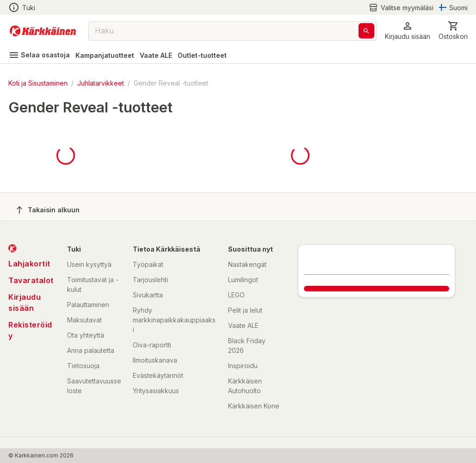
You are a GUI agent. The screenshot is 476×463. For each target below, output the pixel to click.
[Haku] (366, 31)
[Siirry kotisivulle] (43, 31)
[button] (408, 31)
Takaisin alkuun (48, 210)
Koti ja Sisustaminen (38, 83)
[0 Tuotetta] (453, 31)
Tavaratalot (31, 280)
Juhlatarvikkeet (101, 83)
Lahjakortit (29, 264)
